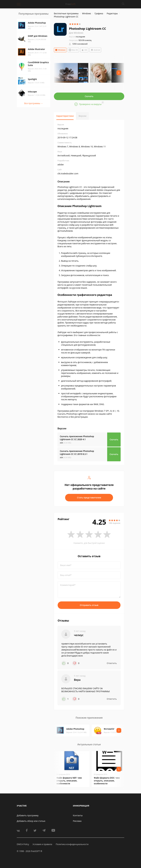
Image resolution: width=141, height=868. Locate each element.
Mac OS (73, 50)
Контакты (78, 815)
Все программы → (34, 103)
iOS (84, 50)
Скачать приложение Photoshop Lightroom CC (77, 438)
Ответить (112, 663)
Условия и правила (42, 844)
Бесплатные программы (66, 13)
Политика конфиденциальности (72, 844)
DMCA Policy (23, 844)
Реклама (77, 821)
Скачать (89, 96)
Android (95, 50)
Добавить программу (28, 815)
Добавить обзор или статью (31, 821)
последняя (77, 37)
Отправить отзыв (89, 605)
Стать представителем (89, 498)
